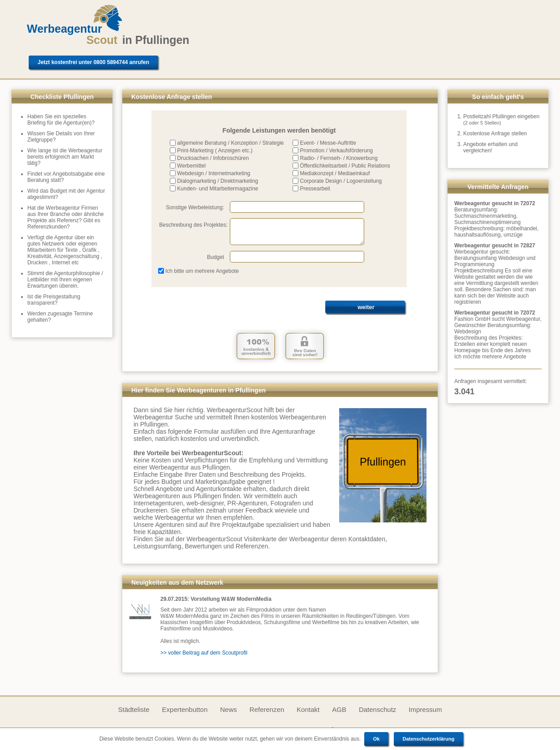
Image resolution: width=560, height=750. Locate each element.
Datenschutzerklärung (429, 739)
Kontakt (308, 709)
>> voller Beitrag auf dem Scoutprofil (204, 653)
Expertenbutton (185, 709)
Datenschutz (377, 709)
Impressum (425, 709)
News (228, 709)
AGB (339, 709)
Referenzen (267, 709)
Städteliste (134, 709)
